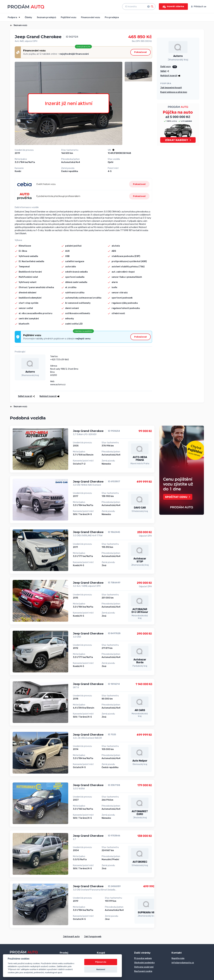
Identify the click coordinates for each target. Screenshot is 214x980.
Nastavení (101, 969)
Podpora (13, 17)
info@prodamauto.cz (183, 963)
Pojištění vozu (69, 17)
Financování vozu (91, 17)
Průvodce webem (143, 958)
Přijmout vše (101, 962)
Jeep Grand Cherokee (88, 431)
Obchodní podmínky (144, 963)
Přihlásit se (199, 7)
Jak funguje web (93, 937)
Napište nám (178, 958)
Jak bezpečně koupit (171, 88)
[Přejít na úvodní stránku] (26, 6)
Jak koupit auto (71, 937)
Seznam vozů (19, 25)
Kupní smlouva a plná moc (174, 92)
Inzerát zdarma (173, 7)
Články (28, 17)
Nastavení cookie (143, 971)
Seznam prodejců (46, 17)
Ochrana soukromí (144, 967)
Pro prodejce (112, 17)
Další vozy (166, 67)
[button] (48, 396)
